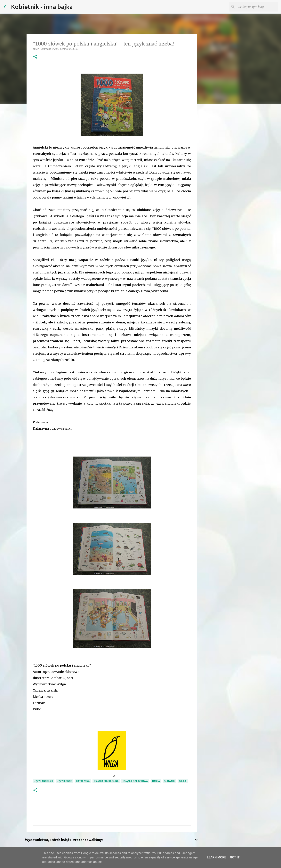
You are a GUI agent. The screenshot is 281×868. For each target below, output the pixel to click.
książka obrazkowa (135, 781)
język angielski (44, 781)
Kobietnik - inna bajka (42, 7)
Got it (235, 857)
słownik (169, 781)
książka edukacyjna (106, 781)
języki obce (65, 781)
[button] (35, 57)
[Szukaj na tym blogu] (257, 7)
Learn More (216, 857)
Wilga (183, 781)
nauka (156, 781)
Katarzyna (83, 781)
